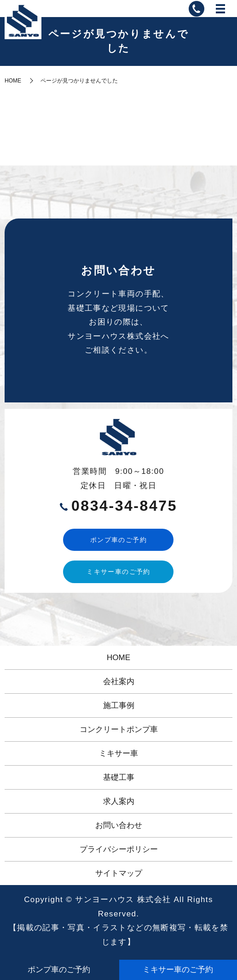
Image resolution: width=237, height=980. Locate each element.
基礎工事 (119, 777)
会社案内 (119, 682)
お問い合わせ (119, 825)
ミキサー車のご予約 (118, 572)
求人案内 (119, 801)
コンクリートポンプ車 (119, 729)
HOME (13, 81)
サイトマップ (119, 873)
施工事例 (119, 705)
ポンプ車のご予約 (118, 540)
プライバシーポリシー (119, 849)
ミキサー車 (118, 753)
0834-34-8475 (124, 506)
